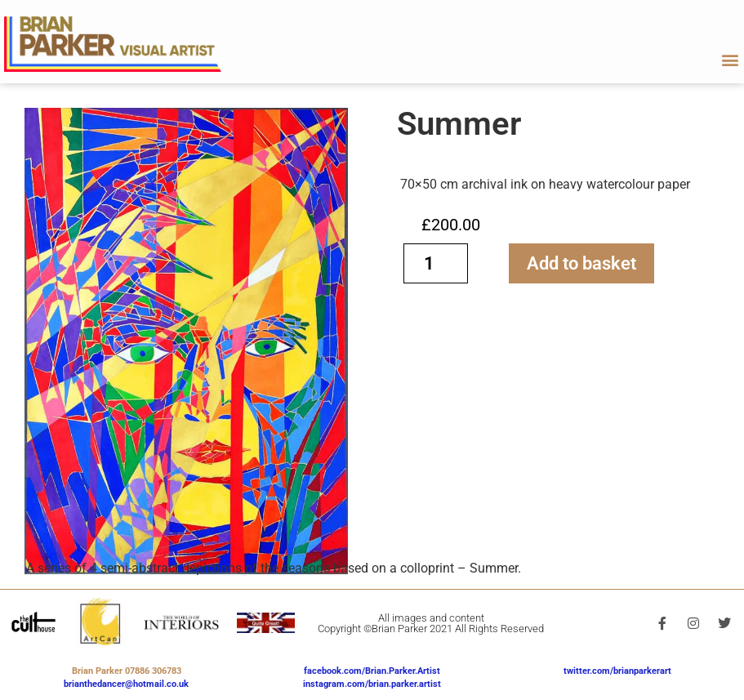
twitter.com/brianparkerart (617, 671)
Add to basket (581, 263)
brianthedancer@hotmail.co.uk (126, 684)
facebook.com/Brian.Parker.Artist (372, 671)
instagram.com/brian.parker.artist (372, 684)
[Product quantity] (436, 263)
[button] (731, 60)
